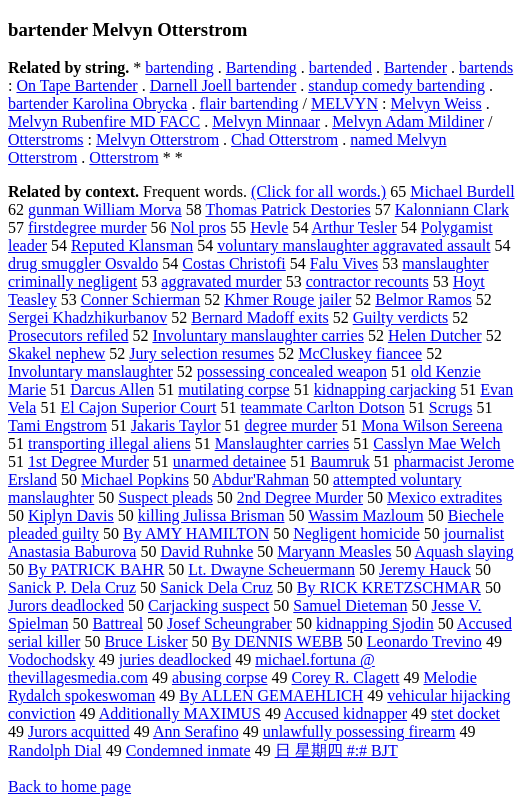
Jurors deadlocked (66, 605)
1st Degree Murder (88, 461)
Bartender (415, 67)
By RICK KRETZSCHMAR (389, 587)
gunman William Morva (105, 209)
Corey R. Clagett (345, 677)
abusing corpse (220, 677)
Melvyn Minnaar (266, 121)
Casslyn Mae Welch (436, 443)
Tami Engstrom (57, 425)
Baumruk (340, 461)
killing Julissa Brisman (211, 515)
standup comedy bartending (396, 85)
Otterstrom (123, 157)
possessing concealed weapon (292, 371)
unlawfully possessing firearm (359, 731)
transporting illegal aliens (109, 443)
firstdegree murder (87, 227)
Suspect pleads (165, 497)
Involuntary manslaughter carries (257, 335)
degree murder (291, 425)
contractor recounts (367, 281)
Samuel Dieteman (350, 605)
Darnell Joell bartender (223, 85)
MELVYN (344, 103)
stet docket (465, 713)
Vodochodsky (51, 659)
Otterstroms (46, 139)
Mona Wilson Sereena (431, 425)
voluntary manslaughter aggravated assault (353, 245)
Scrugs (451, 407)
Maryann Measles (334, 551)
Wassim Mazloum (366, 515)
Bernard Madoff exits (259, 317)
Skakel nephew (56, 353)
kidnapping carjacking (385, 389)
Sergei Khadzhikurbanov (87, 317)
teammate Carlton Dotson (322, 407)
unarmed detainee (229, 461)
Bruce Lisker (145, 641)
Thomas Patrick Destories (287, 209)
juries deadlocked (175, 659)
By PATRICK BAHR (96, 569)
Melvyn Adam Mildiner (408, 121)
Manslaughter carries (282, 443)
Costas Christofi (234, 263)
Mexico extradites (444, 497)
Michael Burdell (462, 191)
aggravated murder (221, 281)
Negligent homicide (356, 533)
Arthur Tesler (354, 227)
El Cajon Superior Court (138, 407)
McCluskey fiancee (360, 353)
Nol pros (199, 227)
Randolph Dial (55, 750)
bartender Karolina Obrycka (97, 103)
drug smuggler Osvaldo (83, 263)
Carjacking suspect (208, 605)
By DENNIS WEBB (277, 641)
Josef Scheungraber (229, 623)
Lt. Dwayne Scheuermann (271, 569)
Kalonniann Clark (452, 209)
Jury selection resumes (201, 353)
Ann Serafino (196, 731)
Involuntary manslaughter (90, 371)
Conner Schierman (141, 299)
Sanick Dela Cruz (216, 587)
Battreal (117, 623)
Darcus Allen (112, 389)
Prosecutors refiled (68, 335)
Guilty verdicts (401, 317)
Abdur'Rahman (260, 479)
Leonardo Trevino (424, 641)
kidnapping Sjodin (375, 623)
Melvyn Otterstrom (157, 139)
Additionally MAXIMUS (180, 713)
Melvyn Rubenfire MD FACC (104, 121)
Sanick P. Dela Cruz (72, 587)
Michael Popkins (135, 479)
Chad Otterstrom (284, 139)
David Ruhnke (206, 551)
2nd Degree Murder (300, 497)
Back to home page (69, 786)
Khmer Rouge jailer (287, 299)
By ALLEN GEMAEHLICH (271, 695)
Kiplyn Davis (71, 515)
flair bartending (248, 103)
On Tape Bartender (76, 85)
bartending (179, 67)
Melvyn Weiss (435, 103)
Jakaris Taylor (176, 425)
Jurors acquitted (79, 731)
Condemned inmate (188, 750)
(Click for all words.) (318, 191)
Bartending (261, 67)
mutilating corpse (234, 389)
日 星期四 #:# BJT (336, 750)
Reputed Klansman (132, 245)
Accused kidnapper (345, 713)
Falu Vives (344, 263)
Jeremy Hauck (425, 569)
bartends (486, 67)
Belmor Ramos (423, 299)
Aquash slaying (464, 551)
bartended (340, 67)
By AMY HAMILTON (196, 533)
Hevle (269, 227)
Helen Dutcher (435, 335)
